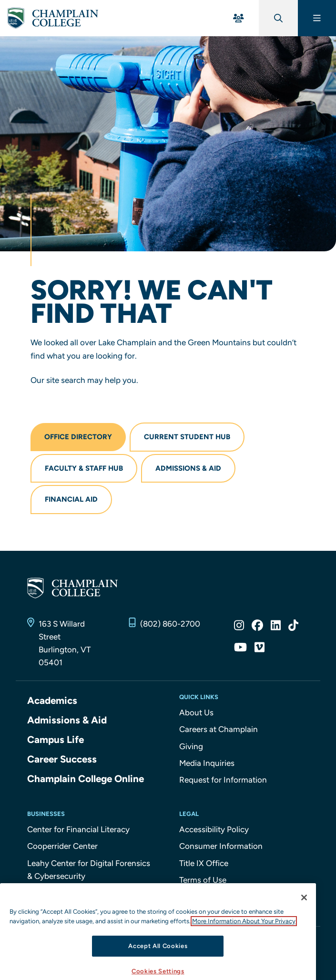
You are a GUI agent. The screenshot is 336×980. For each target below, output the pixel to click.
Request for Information (223, 780)
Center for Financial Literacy (78, 829)
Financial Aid (71, 499)
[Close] (304, 906)
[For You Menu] (239, 18)
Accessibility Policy (214, 829)
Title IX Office (204, 863)
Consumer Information (221, 846)
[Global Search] (278, 18)
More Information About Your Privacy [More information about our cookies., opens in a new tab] (244, 929)
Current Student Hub (187, 437)
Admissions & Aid (188, 468)
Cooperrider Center (62, 846)
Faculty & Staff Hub (84, 468)
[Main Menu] (317, 18)
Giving (191, 746)
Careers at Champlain (219, 729)
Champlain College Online (86, 779)
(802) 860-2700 (170, 624)
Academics (52, 700)
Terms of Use (203, 880)
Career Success (62, 759)
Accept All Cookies (158, 954)
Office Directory (78, 437)
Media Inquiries (207, 763)
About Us (196, 712)
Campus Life (56, 739)
